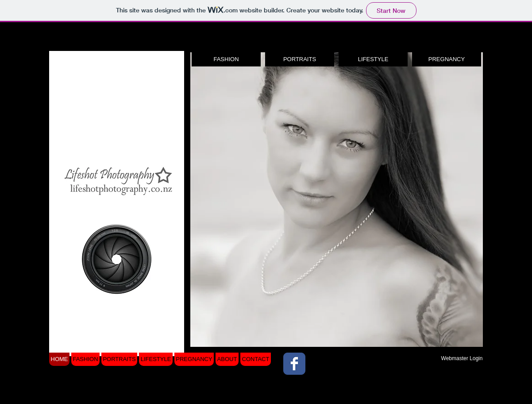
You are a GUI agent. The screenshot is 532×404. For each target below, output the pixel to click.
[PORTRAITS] (300, 59)
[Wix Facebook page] (294, 364)
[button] (337, 200)
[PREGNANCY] (447, 59)
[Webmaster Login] (462, 358)
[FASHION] (226, 59)
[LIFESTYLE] (373, 59)
